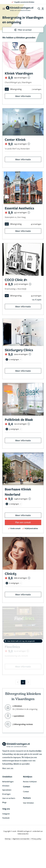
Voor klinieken (28, 803)
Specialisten (7, 790)
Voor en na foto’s (9, 798)
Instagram (6, 814)
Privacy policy (36, 839)
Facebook (6, 818)
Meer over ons (8, 768)
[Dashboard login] (43, 9)
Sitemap (8, 839)
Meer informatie (23, 96)
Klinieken (6, 786)
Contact (26, 791)
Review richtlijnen (30, 781)
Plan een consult (23, 522)
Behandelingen (8, 781)
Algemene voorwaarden (21, 839)
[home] (20, 9)
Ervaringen (6, 794)
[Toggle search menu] (39, 9)
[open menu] (4, 9)
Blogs (4, 802)
